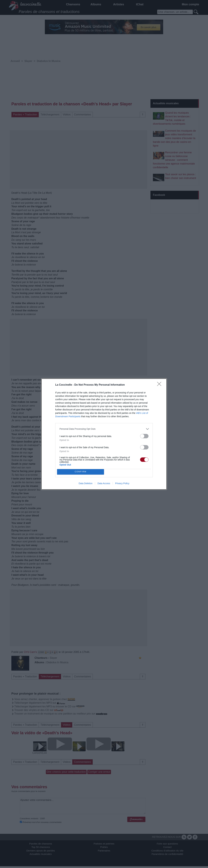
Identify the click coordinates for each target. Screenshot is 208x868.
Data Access (104, 483)
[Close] (160, 385)
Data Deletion (86, 483)
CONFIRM (81, 472)
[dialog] (104, 434)
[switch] (144, 436)
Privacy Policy (122, 483)
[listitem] (104, 429)
